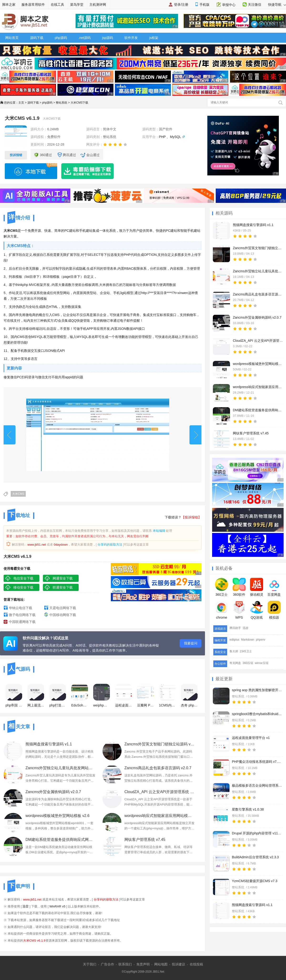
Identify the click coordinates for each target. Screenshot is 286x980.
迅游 (245, 628)
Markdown (248, 640)
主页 (21, 103)
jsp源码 (107, 38)
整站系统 (61, 103)
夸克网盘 (235, 663)
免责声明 (143, 964)
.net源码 (84, 38)
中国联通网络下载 (22, 622)
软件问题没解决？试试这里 (46, 638)
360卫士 (222, 587)
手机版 (204, 5)
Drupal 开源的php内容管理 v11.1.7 (257, 833)
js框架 (154, 38)
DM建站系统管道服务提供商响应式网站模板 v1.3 (61, 840)
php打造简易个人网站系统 (58, 695)
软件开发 (131, 38)
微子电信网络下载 (22, 615)
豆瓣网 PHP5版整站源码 (145, 695)
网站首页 (12, 38)
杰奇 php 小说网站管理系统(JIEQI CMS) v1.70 (189, 695)
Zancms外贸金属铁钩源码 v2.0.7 (53, 792)
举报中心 (229, 5)
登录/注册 (181, 5)
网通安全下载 (63, 578)
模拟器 (274, 610)
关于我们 (90, 964)
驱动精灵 (257, 587)
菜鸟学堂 (77, 5)
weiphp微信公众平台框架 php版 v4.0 (102, 695)
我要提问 (191, 643)
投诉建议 (179, 964)
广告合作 (107, 964)
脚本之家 (9, 5)
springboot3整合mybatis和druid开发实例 (257, 714)
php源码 (61, 38)
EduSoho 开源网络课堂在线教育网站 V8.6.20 (80, 695)
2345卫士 (246, 651)
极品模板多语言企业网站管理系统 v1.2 (257, 785)
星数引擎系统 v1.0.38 (248, 809)
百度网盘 (274, 587)
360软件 (239, 587)
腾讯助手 (235, 628)
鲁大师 (234, 651)
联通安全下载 (63, 587)
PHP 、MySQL (170, 137)
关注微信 (255, 5)
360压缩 (248, 663)
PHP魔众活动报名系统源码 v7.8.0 (257, 762)
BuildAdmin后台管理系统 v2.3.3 (255, 857)
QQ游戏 (257, 610)
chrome (222, 610)
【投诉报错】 (191, 517)
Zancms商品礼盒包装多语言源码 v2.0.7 (158, 768)
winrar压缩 (262, 663)
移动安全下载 (23, 587)
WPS (239, 610)
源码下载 (37, 38)
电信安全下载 (23, 578)
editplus (234, 640)
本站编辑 (159, 531)
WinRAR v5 (57, 906)
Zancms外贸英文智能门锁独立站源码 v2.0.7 (160, 744)
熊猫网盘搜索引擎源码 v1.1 (252, 905)
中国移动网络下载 (63, 615)
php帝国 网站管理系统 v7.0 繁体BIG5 (14, 695)
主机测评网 (98, 5)
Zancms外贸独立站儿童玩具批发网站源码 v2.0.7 (61, 768)
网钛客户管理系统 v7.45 (145, 840)
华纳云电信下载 (20, 608)
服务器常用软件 (33, 5)
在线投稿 (196, 964)
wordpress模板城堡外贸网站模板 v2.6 (58, 816)
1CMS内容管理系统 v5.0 (167, 695)
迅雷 (26, 906)
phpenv (261, 640)
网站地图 (161, 964)
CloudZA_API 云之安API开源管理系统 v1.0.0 (160, 792)
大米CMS (18, 494)
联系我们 (125, 964)
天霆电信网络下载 (63, 608)
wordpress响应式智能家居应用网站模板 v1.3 (160, 816)
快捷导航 (277, 5)
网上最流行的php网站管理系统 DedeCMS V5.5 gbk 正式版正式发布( (36, 695)
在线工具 (57, 5)
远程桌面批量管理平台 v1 (251, 738)
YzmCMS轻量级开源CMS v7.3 (255, 881)
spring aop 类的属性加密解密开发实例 (257, 690)
